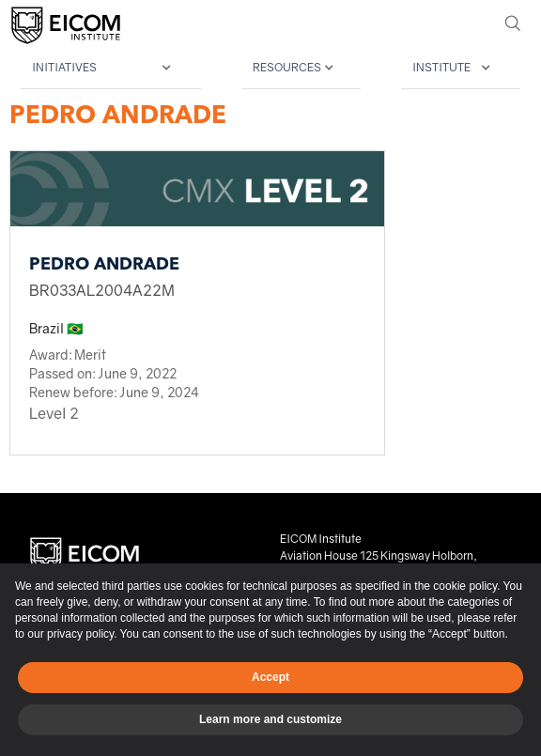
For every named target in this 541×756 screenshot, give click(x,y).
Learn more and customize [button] (270, 719)
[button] (111, 68)
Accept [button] (270, 677)
